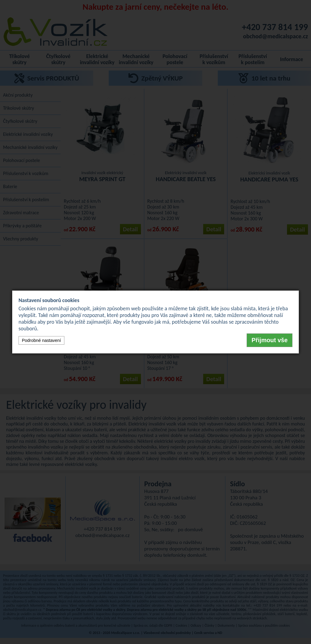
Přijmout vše (270, 340)
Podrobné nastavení (41, 340)
